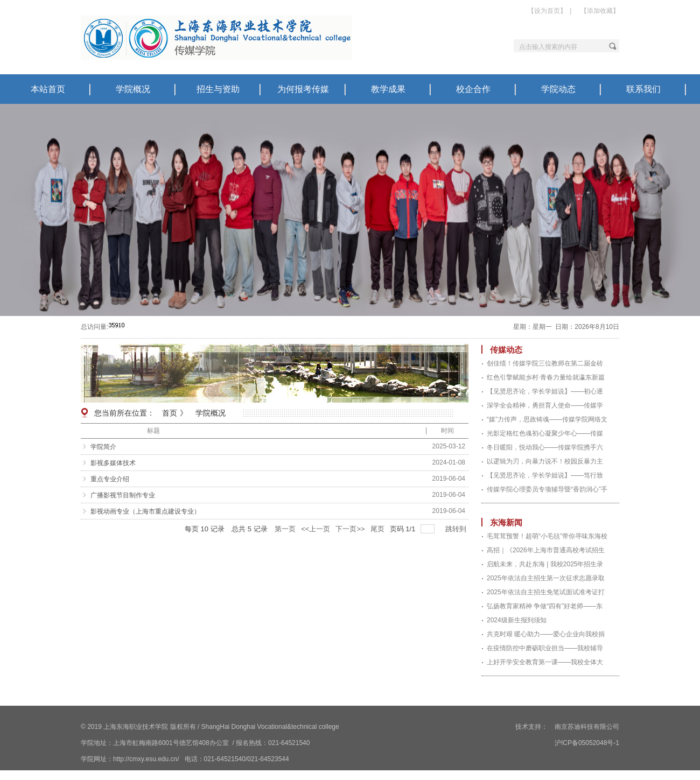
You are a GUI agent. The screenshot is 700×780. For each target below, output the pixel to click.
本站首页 (48, 89)
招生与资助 (218, 89)
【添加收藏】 (600, 11)
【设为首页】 (547, 11)
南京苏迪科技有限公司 (586, 727)
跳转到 (457, 529)
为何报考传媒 (303, 89)
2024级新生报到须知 (517, 620)
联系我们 (643, 89)
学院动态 (558, 89)
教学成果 (388, 89)
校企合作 (473, 89)
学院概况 (133, 89)
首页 (170, 413)
